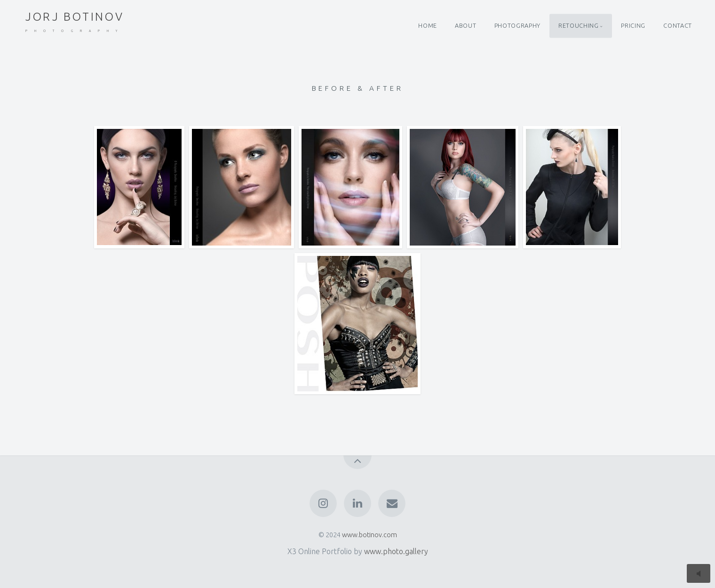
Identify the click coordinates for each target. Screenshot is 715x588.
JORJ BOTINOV (75, 22)
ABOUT (465, 25)
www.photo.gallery (396, 551)
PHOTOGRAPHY (517, 25)
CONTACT (677, 25)
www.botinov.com (369, 535)
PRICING (633, 25)
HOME (428, 25)
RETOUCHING (578, 25)
